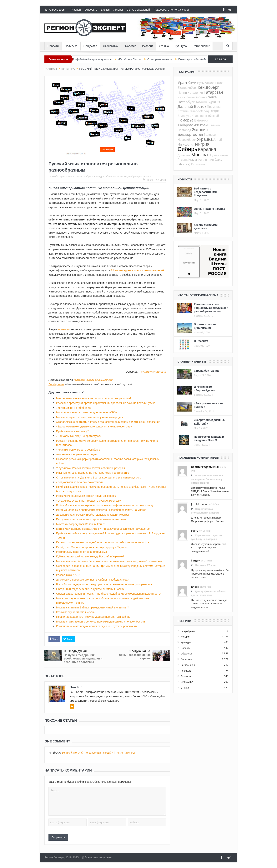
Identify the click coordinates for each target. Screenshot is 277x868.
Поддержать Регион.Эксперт (171, 10)
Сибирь (187, 149)
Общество (90, 46)
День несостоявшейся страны (135, 656)
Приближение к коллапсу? (72, 431)
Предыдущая (75, 651)
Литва (190, 97)
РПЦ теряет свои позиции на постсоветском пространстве (93, 473)
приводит (64, 329)
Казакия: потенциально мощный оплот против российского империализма (103, 542)
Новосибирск (187, 140)
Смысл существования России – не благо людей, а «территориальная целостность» (109, 594)
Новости (53, 46)
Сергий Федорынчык (205, 467)
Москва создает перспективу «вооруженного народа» (89, 417)
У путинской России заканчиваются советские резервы (91, 468)
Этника (164, 46)
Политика (71, 46)
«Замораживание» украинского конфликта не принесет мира (94, 426)
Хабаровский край (193, 125)
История (148, 46)
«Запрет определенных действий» (210, 422)
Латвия (183, 111)
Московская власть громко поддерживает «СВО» (87, 412)
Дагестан (184, 155)
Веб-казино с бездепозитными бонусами (205, 192)
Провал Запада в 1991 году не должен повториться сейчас (93, 617)
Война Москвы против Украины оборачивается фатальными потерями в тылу (105, 505)
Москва (199, 154)
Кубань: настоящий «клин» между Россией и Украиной (90, 556)
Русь (200, 83)
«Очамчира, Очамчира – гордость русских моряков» (89, 501)
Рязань (183, 160)
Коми (192, 83)
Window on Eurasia (153, 372)
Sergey (195, 560)
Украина (205, 139)
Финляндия (206, 160)
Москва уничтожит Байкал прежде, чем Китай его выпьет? (92, 607)
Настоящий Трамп (205, 565)
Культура (181, 46)
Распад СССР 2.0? (68, 575)
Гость (195, 531)
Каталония (195, 93)
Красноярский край (205, 116)
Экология (130, 46)
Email (161, 180)
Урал (182, 82)
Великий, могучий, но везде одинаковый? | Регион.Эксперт (98, 753)
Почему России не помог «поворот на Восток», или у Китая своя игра (207, 479)
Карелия (207, 149)
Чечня (182, 93)
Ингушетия (186, 144)
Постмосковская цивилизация (205, 326)
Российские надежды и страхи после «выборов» (86, 496)
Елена (195, 587)
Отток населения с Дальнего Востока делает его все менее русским (99, 477)
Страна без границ (206, 371)
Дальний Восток (192, 106)
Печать (148, 180)
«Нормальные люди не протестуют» (79, 436)
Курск (181, 97)
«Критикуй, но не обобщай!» (74, 408)
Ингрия (202, 144)
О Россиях (201, 341)
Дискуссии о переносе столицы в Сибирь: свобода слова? (92, 579)
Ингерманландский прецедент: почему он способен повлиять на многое (101, 510)
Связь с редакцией (138, 10)
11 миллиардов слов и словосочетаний (137, 270)
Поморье (186, 120)
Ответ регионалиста (168, 59)
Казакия (201, 102)
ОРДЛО (215, 111)
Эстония (200, 130)
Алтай (218, 140)
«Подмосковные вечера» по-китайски (79, 482)
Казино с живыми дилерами (206, 226)
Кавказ (209, 83)
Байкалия (201, 120)
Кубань (200, 97)
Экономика (110, 46)
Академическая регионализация (76, 454)
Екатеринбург (187, 88)
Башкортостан (190, 134)
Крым (193, 160)
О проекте (91, 10)
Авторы (118, 10)
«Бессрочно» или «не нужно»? (208, 405)
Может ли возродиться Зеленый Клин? (80, 524)
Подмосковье (218, 155)
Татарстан (213, 92)
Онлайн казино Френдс (209, 209)
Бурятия (214, 102)
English (105, 10)
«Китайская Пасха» (138, 59)
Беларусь (184, 116)
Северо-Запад (199, 111)
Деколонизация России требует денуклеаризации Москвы (92, 515)
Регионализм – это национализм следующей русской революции (97, 626)
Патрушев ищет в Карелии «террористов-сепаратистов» (91, 519)
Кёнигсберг (208, 87)
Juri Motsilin (199, 504)
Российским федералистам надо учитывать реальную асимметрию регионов (104, 584)
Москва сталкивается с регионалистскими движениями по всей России (101, 621)
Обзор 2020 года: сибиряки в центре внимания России (90, 589)
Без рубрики (188, 631)
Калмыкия (198, 164)
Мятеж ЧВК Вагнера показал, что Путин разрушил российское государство (103, 529)
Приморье (214, 107)
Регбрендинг (201, 46)
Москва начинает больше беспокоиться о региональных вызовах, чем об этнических (109, 561)
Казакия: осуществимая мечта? (76, 612)
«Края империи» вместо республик (78, 449)
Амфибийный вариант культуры (101, 59)
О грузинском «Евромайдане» (204, 388)
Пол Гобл (53, 176)
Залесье (210, 135)
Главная (76, 10)
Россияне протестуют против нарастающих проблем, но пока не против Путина (106, 403)
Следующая (140, 651)
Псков (219, 83)
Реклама (186, 671)
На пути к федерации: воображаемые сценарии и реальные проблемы (83, 658)
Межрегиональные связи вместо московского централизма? (94, 398)
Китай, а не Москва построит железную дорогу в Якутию (91, 547)
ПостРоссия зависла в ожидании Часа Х (209, 438)
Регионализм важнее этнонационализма (82, 552)
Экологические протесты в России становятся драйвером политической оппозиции (108, 422)
